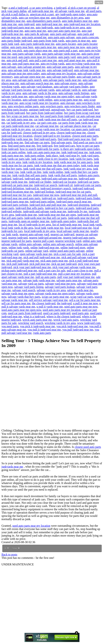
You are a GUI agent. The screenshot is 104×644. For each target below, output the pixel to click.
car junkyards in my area (21, 123)
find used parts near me (22, 146)
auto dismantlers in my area (67, 18)
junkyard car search (46, 185)
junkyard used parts (87, 208)
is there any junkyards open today (80, 149)
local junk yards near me (49, 228)
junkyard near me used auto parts (21, 198)
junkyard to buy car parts (60, 208)
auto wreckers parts (51, 106)
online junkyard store (73, 247)
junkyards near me (26, 215)
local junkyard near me (78, 228)
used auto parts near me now (81, 307)
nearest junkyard (18, 238)
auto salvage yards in (68, 90)
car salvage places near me (76, 126)
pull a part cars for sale (52, 270)
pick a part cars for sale (67, 254)
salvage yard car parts (31, 284)
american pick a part (42, 14)
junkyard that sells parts (29, 208)
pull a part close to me (80, 270)
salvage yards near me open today (55, 293)
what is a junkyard (34, 316)
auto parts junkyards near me (37, 44)
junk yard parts (90, 156)
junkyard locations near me (17, 192)
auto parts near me (46, 47)
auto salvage (9, 67)
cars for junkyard (11, 133)
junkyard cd (66, 185)
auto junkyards (44, 27)
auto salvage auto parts (60, 67)
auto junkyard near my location (82, 24)
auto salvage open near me (29, 77)
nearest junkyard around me (45, 238)
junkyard (18, 179)
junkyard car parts (88, 182)
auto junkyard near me (49, 24)
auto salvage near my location (58, 73)
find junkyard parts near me (74, 139)
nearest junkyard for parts (16, 241)
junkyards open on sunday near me (29, 221)
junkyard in (32, 188)
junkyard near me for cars (16, 195)
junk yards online (53, 172)
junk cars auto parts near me (43, 152)
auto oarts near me (35, 31)
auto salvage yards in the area (40, 93)
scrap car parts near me (55, 297)
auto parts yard (67, 57)
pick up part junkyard (64, 264)
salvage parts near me (69, 280)
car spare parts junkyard (85, 129)
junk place (52, 156)
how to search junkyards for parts (39, 149)
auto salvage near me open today (21, 73)
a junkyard (60, 8)
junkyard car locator (64, 182)
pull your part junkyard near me (76, 277)
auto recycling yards (53, 64)
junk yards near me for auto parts (73, 162)
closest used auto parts (85, 136)
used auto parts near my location (62, 310)
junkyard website (12, 211)
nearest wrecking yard (68, 241)
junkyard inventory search (56, 188)
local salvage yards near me (73, 231)
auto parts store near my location (37, 57)
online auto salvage (30, 244)
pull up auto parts (46, 277)
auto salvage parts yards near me (62, 80)
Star (16, 548)
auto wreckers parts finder (79, 106)
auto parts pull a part (65, 50)
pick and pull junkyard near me (42, 257)
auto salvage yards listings (74, 93)
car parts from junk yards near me (78, 123)
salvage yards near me (80, 290)
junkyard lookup (44, 192)
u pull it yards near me (50, 307)
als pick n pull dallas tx (15, 14)
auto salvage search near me (37, 83)
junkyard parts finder (88, 198)
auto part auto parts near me (64, 31)
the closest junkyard (44, 303)
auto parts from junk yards (49, 41)
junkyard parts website (15, 205)
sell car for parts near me (16, 303)
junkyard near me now (46, 195)
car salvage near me (47, 126)
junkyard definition (13, 188)
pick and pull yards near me (23, 261)
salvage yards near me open (18, 293)
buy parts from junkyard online (44, 113)
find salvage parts (61, 142)
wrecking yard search (31, 323)
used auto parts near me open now (21, 310)
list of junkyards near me (67, 224)
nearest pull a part (43, 241)
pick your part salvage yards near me (74, 267)
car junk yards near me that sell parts (56, 119)
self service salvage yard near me (48, 300)
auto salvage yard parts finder (71, 87)
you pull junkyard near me (78, 330)
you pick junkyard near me (72, 326)
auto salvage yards (44, 90)
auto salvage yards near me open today (52, 96)
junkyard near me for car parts (73, 192)
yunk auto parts (42, 333)
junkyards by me (78, 211)
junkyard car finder (40, 182)
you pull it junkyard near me (44, 330)
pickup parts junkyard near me (19, 270)
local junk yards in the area (17, 228)
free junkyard (44, 146)
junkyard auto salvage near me (59, 179)
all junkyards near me (41, 11)
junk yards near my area (77, 169)
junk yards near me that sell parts (43, 169)
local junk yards (92, 224)
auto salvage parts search (27, 80)
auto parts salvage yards (26, 54)
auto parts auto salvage (61, 37)
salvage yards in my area (51, 290)
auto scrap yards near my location (39, 103)
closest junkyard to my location (52, 136)
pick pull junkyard (17, 264)
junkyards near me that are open (57, 215)
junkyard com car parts (87, 185)
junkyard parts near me (15, 202)
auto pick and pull (17, 60)
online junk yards (19, 247)
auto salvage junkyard (60, 70)
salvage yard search (24, 290)
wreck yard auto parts (66, 320)
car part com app (47, 123)
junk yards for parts (81, 159)
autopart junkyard (39, 110)
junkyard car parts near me (17, 185)
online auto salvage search (58, 244)
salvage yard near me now (60, 284)
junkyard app (32, 179)
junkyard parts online (42, 202)
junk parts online (35, 156)
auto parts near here (22, 47)
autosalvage (58, 110)
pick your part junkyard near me (32, 267)
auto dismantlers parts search (43, 21)
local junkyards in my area (40, 231)
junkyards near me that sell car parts (45, 218)
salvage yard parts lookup (60, 287)
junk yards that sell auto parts (29, 175)
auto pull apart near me (72, 60)
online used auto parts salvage (67, 251)
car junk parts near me (20, 119)
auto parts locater (66, 44)
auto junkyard (26, 24)
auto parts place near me (38, 50)
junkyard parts (66, 198)
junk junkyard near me (75, 152)
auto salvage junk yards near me (27, 70)
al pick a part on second (82, 8)
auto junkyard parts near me (18, 27)
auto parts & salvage (37, 34)
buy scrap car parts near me (23, 116)
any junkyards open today (70, 14)
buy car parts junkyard (80, 110)
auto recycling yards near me (83, 64)
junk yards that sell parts (62, 175)
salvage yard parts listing (29, 287)
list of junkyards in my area (35, 224)
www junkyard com (89, 323)
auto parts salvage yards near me (61, 54)
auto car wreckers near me (34, 18)
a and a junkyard (18, 8)
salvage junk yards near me (39, 280)
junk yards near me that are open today (57, 165)
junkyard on (49, 198)
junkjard (6, 179)
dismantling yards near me (17, 139)
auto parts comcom (87, 37)
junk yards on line (31, 172)
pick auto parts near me (54, 261)
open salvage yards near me (36, 254)
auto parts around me (34, 37)
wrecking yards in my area (60, 323)
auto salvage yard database (37, 87)
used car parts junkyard (57, 313)
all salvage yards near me (70, 11)
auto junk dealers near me (77, 21)
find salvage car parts (37, 142)
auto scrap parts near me (68, 100)
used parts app (80, 313)
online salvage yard (37, 251)
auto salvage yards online (38, 100)
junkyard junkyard (83, 188)
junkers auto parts (89, 175)
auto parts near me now (71, 47)
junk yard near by (69, 156)
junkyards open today (63, 221)
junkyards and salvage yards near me (45, 211)
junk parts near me (12, 156)
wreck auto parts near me (37, 320)
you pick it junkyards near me (37, 326)
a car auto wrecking (41, 8)
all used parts (94, 11)
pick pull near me (40, 264)
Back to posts (9, 555)
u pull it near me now (85, 303)
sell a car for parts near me (85, 300)
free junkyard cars (64, 146)
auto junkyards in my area (70, 27)
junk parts (95, 152)
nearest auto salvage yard (34, 234)
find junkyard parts (45, 139)
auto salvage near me (87, 70)
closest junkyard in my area (39, 133)
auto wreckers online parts (23, 106)
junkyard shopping (78, 205)
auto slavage (68, 103)
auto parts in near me (78, 41)
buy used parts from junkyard (57, 116)
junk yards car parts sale (16, 159)
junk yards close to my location (50, 159)
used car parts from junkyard (25, 313)
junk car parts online (13, 152)
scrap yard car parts (82, 297)
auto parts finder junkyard (17, 41)
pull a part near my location (74, 274)
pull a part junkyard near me (40, 274)
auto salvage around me (31, 67)
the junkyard (64, 303)
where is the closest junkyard (64, 316)
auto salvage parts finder (61, 77)
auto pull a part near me (43, 60)
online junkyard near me (45, 247)
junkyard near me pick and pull (79, 195)
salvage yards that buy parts (24, 297)
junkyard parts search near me (74, 202)
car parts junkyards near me (18, 126)
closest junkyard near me (71, 133)
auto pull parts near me (26, 64)
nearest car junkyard (62, 234)
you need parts (10, 326)
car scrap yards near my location (51, 129)
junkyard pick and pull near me (48, 205)
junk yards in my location (37, 162)
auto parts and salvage (63, 34)
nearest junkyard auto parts (79, 238)
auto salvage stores (66, 83)
